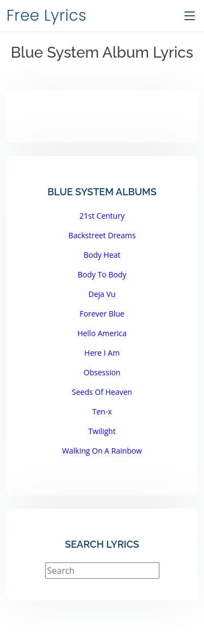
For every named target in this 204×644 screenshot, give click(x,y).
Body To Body (102, 274)
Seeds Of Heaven (102, 392)
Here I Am (102, 353)
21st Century (102, 216)
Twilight (102, 431)
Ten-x (102, 411)
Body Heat (102, 255)
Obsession (102, 372)
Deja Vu (102, 294)
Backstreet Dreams (102, 235)
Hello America (102, 333)
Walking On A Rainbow (102, 451)
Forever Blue (102, 314)
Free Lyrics (47, 16)
